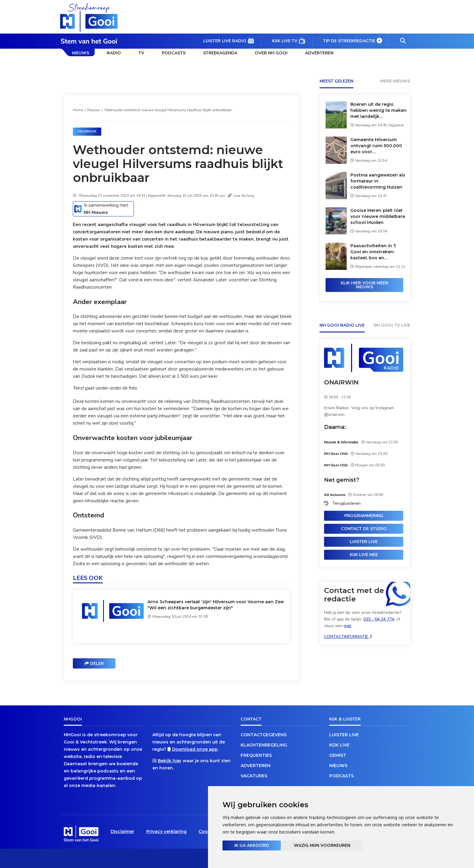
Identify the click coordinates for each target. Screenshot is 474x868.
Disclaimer (122, 831)
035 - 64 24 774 (379, 619)
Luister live (364, 542)
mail (347, 626)
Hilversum (87, 131)
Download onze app (195, 749)
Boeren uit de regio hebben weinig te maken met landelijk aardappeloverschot (378, 110)
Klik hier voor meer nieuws (364, 285)
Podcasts (174, 53)
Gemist (338, 755)
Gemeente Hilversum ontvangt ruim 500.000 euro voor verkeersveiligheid (376, 146)
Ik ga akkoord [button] (252, 845)
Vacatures (254, 776)
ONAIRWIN (341, 382)
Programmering (364, 516)
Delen (94, 664)
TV (141, 53)
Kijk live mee (364, 555)
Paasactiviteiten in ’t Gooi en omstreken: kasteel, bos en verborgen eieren (373, 252)
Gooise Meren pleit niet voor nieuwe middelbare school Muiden (378, 216)
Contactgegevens (264, 735)
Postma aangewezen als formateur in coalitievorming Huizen (378, 181)
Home (78, 110)
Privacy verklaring (166, 831)
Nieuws (81, 53)
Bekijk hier (170, 761)
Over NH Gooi (271, 53)
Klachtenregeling (264, 745)
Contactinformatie (348, 637)
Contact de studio (364, 529)
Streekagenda (220, 53)
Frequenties (256, 755)
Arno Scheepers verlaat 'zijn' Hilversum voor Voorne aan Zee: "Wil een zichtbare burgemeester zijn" (216, 605)
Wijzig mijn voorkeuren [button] (322, 845)
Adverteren (319, 53)
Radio (114, 53)
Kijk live (339, 745)
